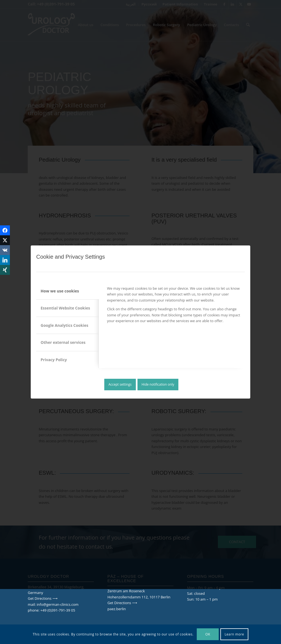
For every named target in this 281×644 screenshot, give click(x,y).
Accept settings (120, 384)
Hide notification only (158, 384)
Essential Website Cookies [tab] (65, 308)
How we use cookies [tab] (60, 291)
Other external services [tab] (63, 342)
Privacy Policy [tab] (54, 360)
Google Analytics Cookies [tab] (64, 325)
